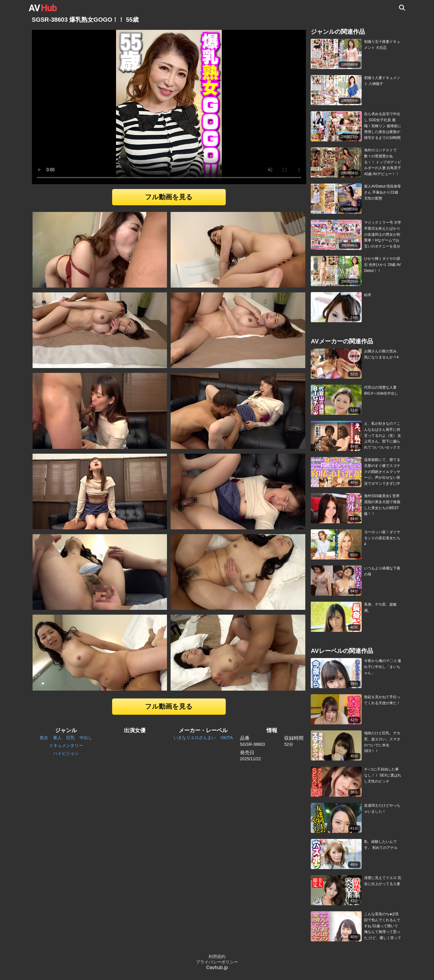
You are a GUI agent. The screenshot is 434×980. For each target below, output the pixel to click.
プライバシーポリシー (217, 962)
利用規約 (217, 956)
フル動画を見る (169, 197)
